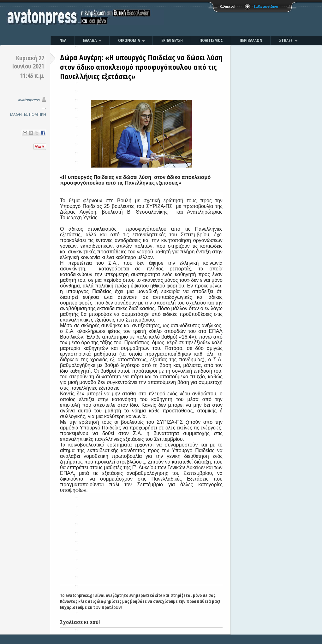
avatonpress (29, 100)
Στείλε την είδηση (266, 6)
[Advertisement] (229, 19)
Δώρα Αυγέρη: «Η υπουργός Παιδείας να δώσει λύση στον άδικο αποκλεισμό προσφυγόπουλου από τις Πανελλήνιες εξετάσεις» (141, 67)
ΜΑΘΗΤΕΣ (19, 114)
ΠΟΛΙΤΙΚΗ (38, 114)
